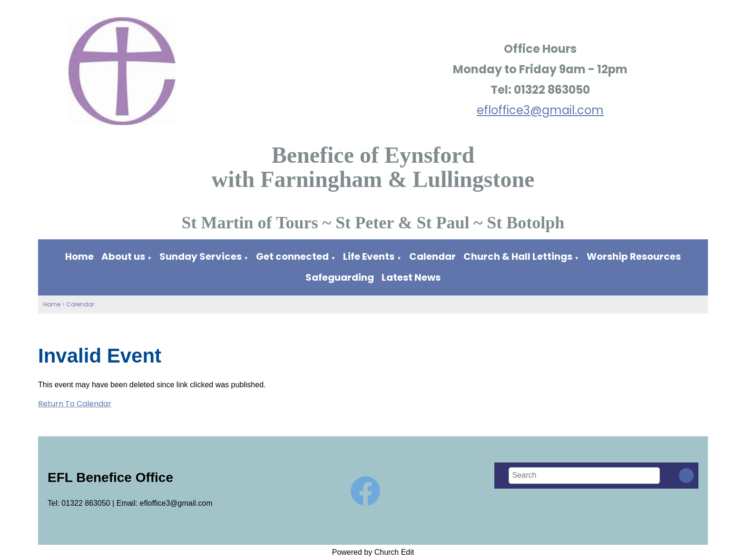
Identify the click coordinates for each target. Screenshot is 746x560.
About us (123, 256)
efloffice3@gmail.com (540, 110)
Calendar (432, 256)
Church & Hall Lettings (518, 256)
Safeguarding (340, 277)
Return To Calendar (75, 404)
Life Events (369, 256)
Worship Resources (634, 256)
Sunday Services (201, 256)
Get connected (292, 256)
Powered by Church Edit (373, 552)
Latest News (411, 277)
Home (79, 256)
